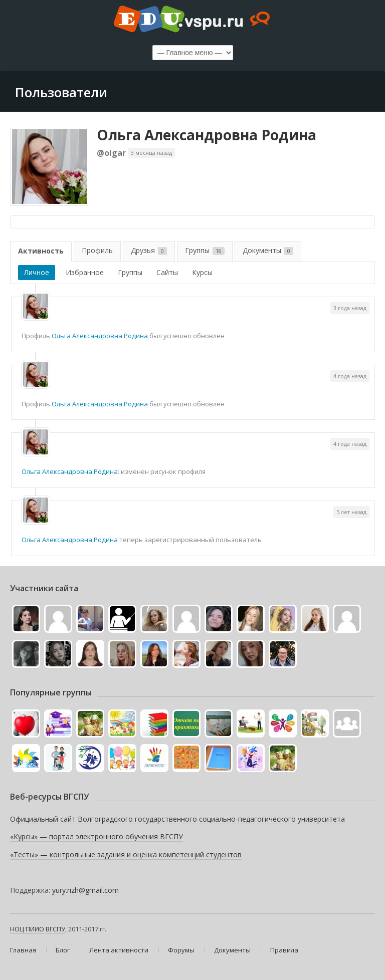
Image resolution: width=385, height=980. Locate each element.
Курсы (202, 272)
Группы (205, 250)
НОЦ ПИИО (27, 929)
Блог (63, 950)
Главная (23, 950)
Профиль (97, 250)
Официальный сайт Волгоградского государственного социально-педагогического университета (177, 819)
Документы (268, 250)
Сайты (167, 272)
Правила (284, 950)
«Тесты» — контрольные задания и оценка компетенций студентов (126, 854)
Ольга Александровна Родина (207, 135)
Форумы (181, 950)
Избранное (85, 272)
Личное (37, 272)
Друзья (149, 250)
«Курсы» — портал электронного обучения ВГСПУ (97, 836)
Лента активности (119, 950)
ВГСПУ (55, 929)
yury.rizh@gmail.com (85, 890)
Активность (41, 251)
